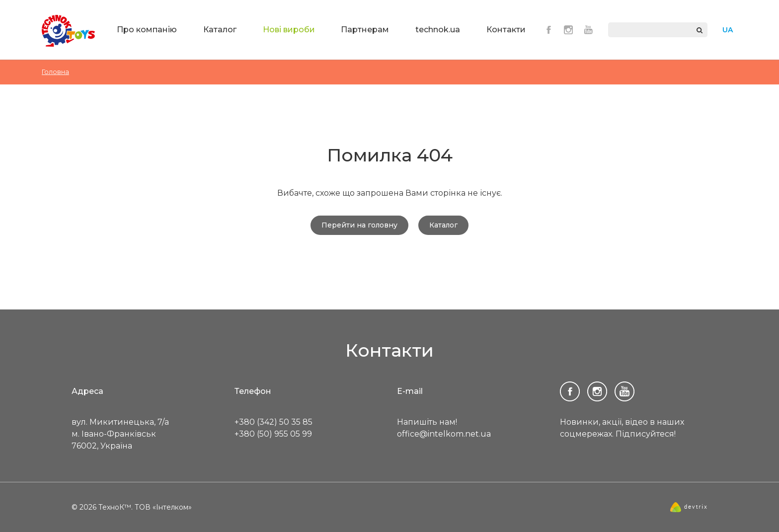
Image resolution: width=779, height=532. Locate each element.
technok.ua (438, 30)
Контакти (506, 30)
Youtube (588, 30)
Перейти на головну (359, 225)
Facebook (548, 30)
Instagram (568, 30)
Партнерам (365, 30)
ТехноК (69, 31)
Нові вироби (289, 30)
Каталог (220, 30)
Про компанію (147, 30)
